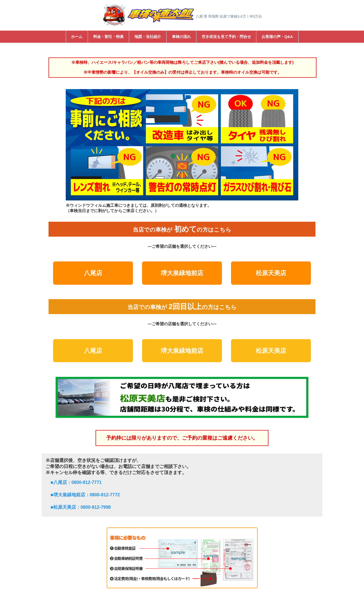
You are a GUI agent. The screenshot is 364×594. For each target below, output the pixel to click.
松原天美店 (271, 273)
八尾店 (93, 273)
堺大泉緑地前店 (182, 273)
